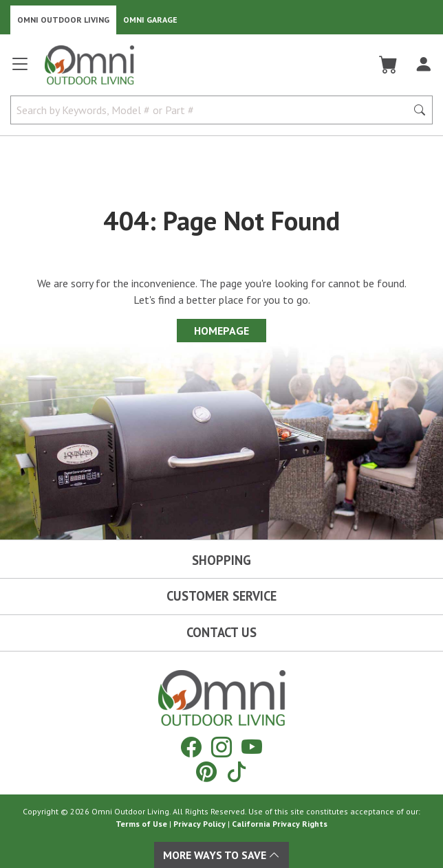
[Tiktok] (237, 771)
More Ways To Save (221, 855)
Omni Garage (150, 20)
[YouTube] (252, 747)
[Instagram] (221, 747)
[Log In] (423, 65)
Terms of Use (141, 824)
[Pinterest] (206, 771)
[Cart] (388, 65)
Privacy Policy (199, 824)
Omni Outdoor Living (63, 20)
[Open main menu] (20, 70)
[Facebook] (191, 747)
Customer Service (221, 596)
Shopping (221, 560)
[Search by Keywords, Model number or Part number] (213, 110)
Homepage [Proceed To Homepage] (221, 331)
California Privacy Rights (280, 824)
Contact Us (221, 632)
